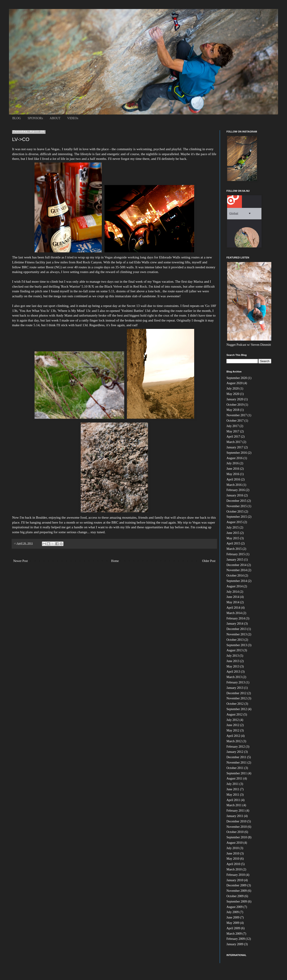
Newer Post (21, 561)
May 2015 (233, 538)
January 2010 (235, 880)
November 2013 (237, 634)
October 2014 (235, 576)
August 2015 (235, 522)
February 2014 (236, 618)
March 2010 (234, 869)
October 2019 (235, 405)
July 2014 (233, 592)
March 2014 (234, 613)
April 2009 (233, 928)
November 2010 (237, 827)
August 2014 (235, 586)
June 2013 (233, 661)
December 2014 (236, 565)
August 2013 (235, 650)
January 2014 (235, 624)
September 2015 (237, 517)
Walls (170, 257)
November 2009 (237, 891)
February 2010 (236, 875)
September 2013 (237, 645)
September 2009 (237, 902)
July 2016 (233, 463)
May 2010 (233, 859)
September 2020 (237, 378)
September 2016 (237, 453)
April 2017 (233, 437)
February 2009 (236, 939)
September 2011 (237, 773)
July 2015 (233, 527)
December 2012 (236, 693)
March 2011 (234, 805)
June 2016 (233, 469)
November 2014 (237, 570)
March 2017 (234, 442)
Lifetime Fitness (23, 262)
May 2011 (233, 795)
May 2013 (233, 666)
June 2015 (233, 533)
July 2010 (233, 848)
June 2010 (233, 853)
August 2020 (235, 383)
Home (115, 561)
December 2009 (236, 885)
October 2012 (235, 704)
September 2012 (237, 709)
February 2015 (236, 554)
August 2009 (235, 907)
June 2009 (233, 917)
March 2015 (234, 549)
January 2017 (235, 447)
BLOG (17, 118)
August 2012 (235, 715)
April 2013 (233, 672)
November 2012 (237, 698)
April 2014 (233, 608)
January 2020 (235, 399)
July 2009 (233, 912)
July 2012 (233, 720)
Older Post (209, 561)
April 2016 (233, 479)
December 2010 (236, 821)
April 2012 (233, 736)
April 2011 (233, 800)
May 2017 (233, 431)
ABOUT (55, 118)
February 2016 (236, 490)
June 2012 (233, 725)
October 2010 (235, 832)
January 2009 (235, 944)
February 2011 (236, 811)
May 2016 (233, 474)
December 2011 (236, 757)
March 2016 (234, 485)
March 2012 (234, 741)
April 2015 (233, 543)
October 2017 (235, 421)
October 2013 (235, 640)
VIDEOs (73, 118)
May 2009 (233, 923)
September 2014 (237, 581)
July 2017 (233, 426)
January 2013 (235, 688)
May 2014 (233, 602)
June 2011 (233, 789)
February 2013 (236, 682)
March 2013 (234, 677)
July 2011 (233, 784)
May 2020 (233, 394)
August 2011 (234, 778)
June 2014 (233, 597)
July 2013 (233, 656)
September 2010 (237, 837)
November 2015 (237, 506)
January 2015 (235, 560)
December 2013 (236, 629)
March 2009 (234, 934)
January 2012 (235, 752)
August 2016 (235, 458)
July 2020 (233, 389)
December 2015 (236, 501)
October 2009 (235, 896)
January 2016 (235, 495)
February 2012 (236, 747)
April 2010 (233, 864)
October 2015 (235, 512)
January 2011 (235, 816)
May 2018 (233, 410)
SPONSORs (35, 118)
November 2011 (237, 763)
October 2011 (235, 768)
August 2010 (235, 843)
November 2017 (237, 415)
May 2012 (233, 730)
